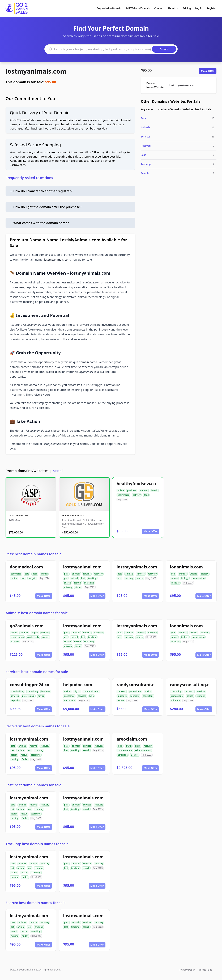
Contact (159, 8)
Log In (199, 8)
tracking (92, 578)
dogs (35, 574)
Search (145, 173)
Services (146, 137)
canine (14, 578)
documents (70, 700)
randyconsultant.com (139, 685)
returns (87, 574)
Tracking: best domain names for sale (37, 844)
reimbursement (143, 750)
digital (35, 633)
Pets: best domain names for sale (33, 554)
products (132, 490)
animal (44, 574)
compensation (125, 750)
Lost (143, 155)
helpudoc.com (78, 685)
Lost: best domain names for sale (33, 785)
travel (129, 746)
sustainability (17, 691)
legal (120, 746)
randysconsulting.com (193, 685)
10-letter (175, 583)
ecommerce (123, 495)
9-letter (135, 755)
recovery (98, 574)
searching (89, 583)
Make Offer (208, 71)
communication (91, 691)
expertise (15, 700)
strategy (201, 696)
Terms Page (206, 970)
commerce (16, 574)
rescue (78, 583)
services (141, 574)
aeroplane (123, 755)
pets (27, 574)
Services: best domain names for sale (37, 672)
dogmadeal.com (26, 567)
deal (23, 578)
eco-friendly (33, 637)
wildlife (194, 574)
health (154, 490)
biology (185, 578)
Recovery (146, 146)
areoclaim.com (132, 739)
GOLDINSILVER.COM (74, 515)
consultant (148, 696)
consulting (33, 691)
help (91, 696)
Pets (143, 118)
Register (212, 8)
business (46, 691)
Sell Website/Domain (138, 8)
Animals (146, 127)
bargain (32, 578)
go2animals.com (27, 626)
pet (66, 578)
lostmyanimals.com (36, 71)
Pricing (187, 8)
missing (68, 587)
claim (138, 746)
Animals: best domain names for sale (37, 613)
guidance (122, 696)
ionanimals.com (186, 567)
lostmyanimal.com (82, 567)
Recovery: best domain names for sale (38, 726)
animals (76, 574)
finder (78, 587)
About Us (173, 8)
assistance (69, 696)
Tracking (146, 164)
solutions (135, 696)
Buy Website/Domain (109, 8)
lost (83, 578)
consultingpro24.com (32, 685)
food (146, 495)
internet (144, 490)
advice (41, 696)
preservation (198, 578)
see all (58, 471)
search (67, 583)
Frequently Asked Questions (29, 178)
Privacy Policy (187, 970)
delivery (137, 495)
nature (174, 578)
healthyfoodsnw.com (138, 484)
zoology (205, 574)
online (121, 490)
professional (28, 696)
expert (121, 700)
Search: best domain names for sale (36, 903)
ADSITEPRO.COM (18, 515)
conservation (17, 637)
